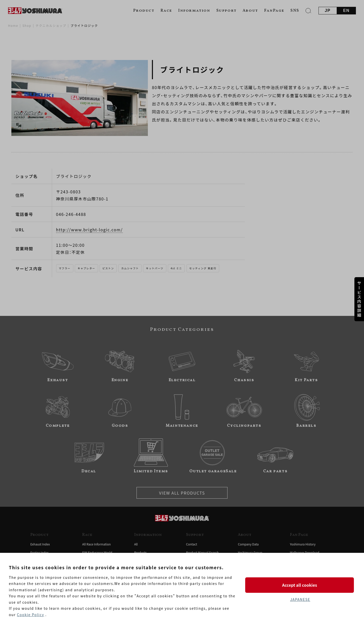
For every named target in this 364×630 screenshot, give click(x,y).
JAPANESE (300, 599)
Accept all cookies (300, 585)
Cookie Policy (31, 615)
